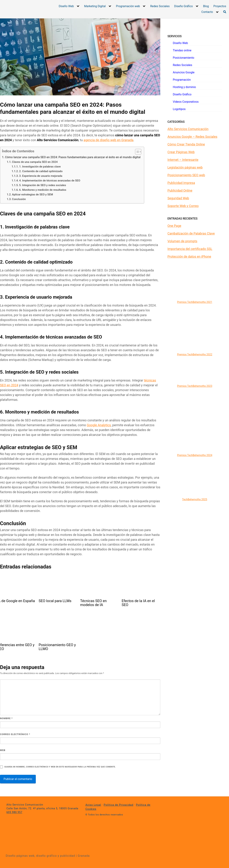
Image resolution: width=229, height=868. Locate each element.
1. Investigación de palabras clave (40, 167)
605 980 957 (14, 812)
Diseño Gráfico (184, 6)
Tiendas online (182, 50)
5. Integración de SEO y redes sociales (43, 185)
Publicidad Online (180, 190)
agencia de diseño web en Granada (109, 140)
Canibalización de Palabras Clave (191, 233)
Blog (206, 6)
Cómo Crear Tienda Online (186, 144)
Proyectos (220, 6)
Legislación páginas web (185, 167)
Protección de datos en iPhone (189, 256)
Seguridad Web (178, 198)
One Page (174, 226)
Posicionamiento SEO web (186, 175)
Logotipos (179, 109)
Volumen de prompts (182, 241)
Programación (182, 80)
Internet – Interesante (183, 160)
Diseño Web (66, 6)
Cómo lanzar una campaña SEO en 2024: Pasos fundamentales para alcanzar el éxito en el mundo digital (73, 157)
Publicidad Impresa (181, 183)
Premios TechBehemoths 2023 (195, 386)
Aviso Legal (93, 805)
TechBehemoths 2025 (195, 499)
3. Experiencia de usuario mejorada (41, 176)
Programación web (128, 6)
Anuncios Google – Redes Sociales (192, 137)
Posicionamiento (184, 58)
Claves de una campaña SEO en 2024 (35, 162)
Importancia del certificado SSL (190, 249)
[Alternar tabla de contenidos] (136, 152)
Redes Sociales (160, 6)
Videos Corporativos (186, 102)
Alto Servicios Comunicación (188, 129)
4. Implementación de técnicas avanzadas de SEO (50, 181)
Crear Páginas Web (181, 152)
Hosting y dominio (184, 87)
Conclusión (19, 199)
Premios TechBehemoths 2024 (195, 455)
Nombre (6, 718)
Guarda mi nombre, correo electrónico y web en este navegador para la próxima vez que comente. (60, 767)
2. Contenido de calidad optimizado (41, 171)
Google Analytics (99, 425)
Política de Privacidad (119, 805)
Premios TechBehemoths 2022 (195, 355)
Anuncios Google (184, 72)
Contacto (207, 12)
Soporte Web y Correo (183, 206)
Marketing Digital (95, 6)
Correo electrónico (15, 734)
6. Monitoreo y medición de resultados (43, 190)
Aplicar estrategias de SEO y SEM (32, 194)
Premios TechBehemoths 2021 (195, 302)
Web (3, 750)
